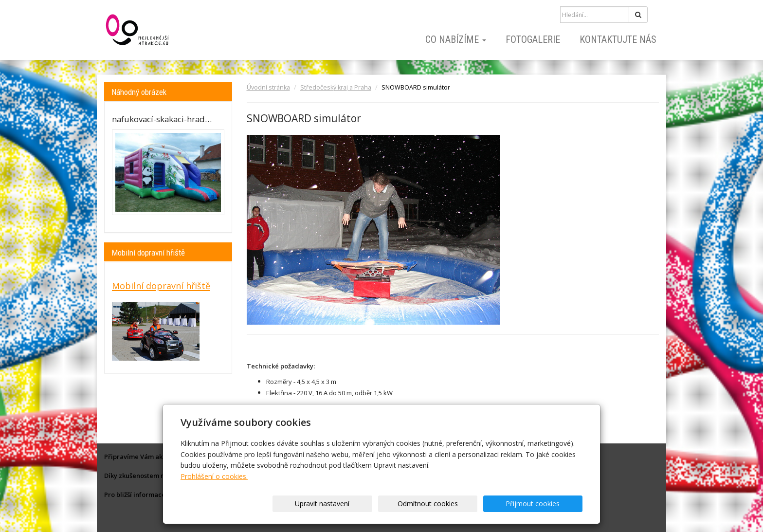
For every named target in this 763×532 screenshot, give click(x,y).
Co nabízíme (456, 39)
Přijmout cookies (545, 504)
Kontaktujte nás (618, 39)
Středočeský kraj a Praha (336, 87)
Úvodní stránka (268, 87)
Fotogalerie (533, 39)
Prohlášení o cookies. (214, 476)
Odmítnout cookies (465, 504)
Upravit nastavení (385, 504)
